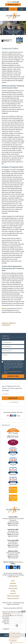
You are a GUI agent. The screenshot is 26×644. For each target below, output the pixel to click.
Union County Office (13, 540)
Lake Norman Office (13, 529)
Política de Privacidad (13, 596)
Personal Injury (19, 562)
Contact (13, 9)
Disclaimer (13, 583)
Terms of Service (13, 588)
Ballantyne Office (13, 551)
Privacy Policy (11, 371)
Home (4, 9)
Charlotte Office (13, 517)
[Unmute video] (17, 626)
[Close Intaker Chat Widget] (25, 612)
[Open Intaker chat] (11, 643)
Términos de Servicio (13, 598)
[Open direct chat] (22, 612)
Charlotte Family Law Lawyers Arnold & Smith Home (13, 16)
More (22, 9)
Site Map (13, 591)
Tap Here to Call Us (13, 5)
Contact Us (5, 336)
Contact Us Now (13, 376)
